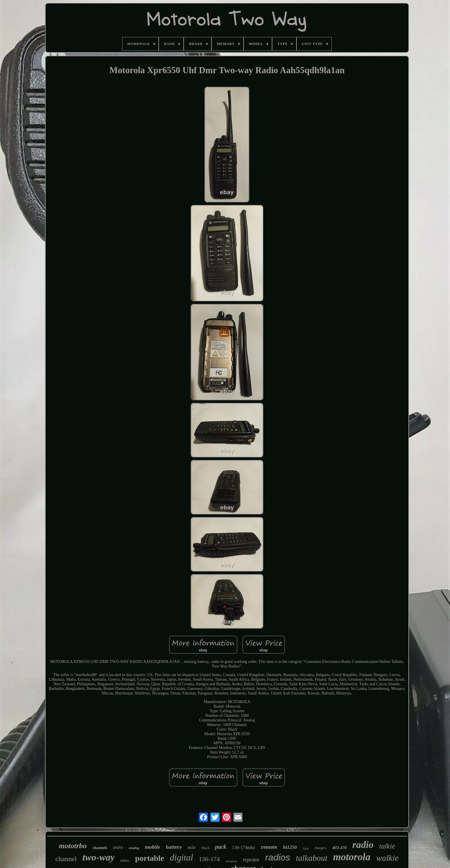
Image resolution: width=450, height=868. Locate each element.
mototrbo (73, 846)
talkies (125, 861)
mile (192, 847)
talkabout (312, 858)
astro (118, 847)
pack (221, 847)
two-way (99, 857)
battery (174, 847)
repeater (251, 860)
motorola (352, 857)
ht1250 (290, 847)
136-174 (209, 859)
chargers (321, 848)
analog (134, 848)
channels (100, 848)
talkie (387, 846)
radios (278, 857)
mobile (153, 847)
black (205, 848)
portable (150, 858)
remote (269, 847)
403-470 (340, 848)
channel (66, 859)
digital (182, 858)
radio (363, 845)
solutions (231, 861)
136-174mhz (244, 847)
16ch (306, 848)
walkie (387, 858)
